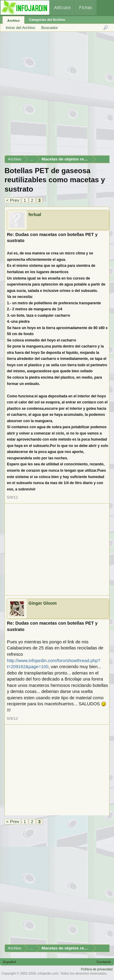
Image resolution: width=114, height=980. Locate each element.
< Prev (13, 200)
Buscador (50, 28)
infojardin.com (48, 973)
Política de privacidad (97, 969)
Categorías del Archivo (47, 20)
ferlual (35, 215)
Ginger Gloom (42, 603)
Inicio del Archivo (21, 28)
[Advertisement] (57, 96)
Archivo (13, 21)
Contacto (104, 962)
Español (10, 962)
